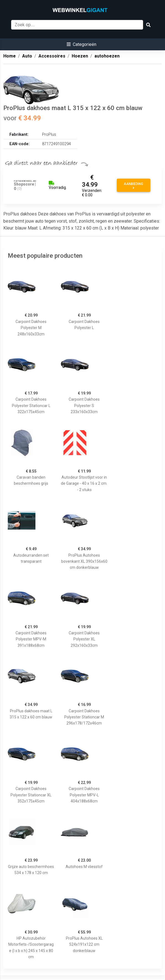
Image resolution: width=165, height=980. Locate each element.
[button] (82, 44)
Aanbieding (133, 186)
